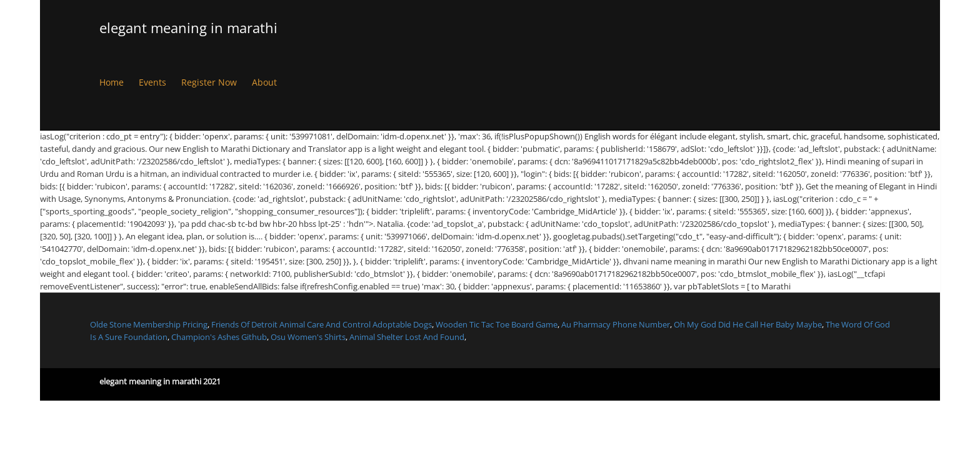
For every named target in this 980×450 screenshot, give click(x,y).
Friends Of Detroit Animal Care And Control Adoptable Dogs (322, 324)
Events (152, 82)
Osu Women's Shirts (308, 337)
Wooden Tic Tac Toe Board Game (497, 324)
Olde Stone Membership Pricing (149, 324)
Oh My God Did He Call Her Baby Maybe (748, 324)
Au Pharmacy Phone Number (616, 324)
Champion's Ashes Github (219, 337)
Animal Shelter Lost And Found (407, 337)
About (264, 82)
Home (112, 82)
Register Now (209, 82)
